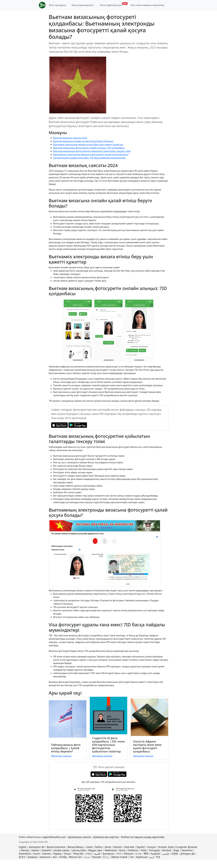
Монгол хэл (75, 857)
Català (89, 847)
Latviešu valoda (61, 850)
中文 (158, 857)
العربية (97, 854)
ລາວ (55, 857)
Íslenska (25, 850)
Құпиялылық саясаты (79, 837)
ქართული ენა (187, 854)
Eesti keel (129, 847)
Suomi (37, 854)
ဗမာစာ (87, 857)
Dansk (108, 847)
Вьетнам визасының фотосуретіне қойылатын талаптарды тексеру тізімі (92, 151)
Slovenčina (187, 850)
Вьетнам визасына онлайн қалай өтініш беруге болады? (83, 141)
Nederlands (111, 850)
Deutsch (118, 847)
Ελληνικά (128, 854)
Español (141, 847)
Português (154, 850)
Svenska (46, 854)
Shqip (176, 850)
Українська (142, 857)
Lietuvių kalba (79, 850)
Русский (97, 857)
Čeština (99, 847)
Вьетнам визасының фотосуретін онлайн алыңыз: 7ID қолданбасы (89, 148)
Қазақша (33, 857)
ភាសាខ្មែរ (63, 857)
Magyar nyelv (95, 850)
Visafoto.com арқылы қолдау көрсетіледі (142, 837)
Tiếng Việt (78, 854)
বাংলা (119, 854)
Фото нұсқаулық (57, 5)
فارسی (166, 854)
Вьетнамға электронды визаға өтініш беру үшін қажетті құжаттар (88, 145)
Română (166, 850)
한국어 (22, 857)
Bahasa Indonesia (56, 847)
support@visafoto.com (54, 837)
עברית (138, 854)
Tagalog (57, 854)
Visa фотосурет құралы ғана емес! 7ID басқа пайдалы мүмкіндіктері (89, 158)
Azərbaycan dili (37, 847)
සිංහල (106, 857)
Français (151, 847)
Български (108, 854)
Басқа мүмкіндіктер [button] (82, 5)
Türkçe (67, 854)
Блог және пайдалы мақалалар (148, 5)
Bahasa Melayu (76, 847)
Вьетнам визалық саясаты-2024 (70, 138)
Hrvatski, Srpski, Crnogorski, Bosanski (178, 847)
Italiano (35, 850)
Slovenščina (25, 854)
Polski (144, 850)
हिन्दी (146, 854)
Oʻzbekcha (133, 850)
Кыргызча (45, 857)
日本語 (175, 854)
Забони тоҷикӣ (119, 857)
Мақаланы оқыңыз (61, 756)
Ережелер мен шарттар (106, 837)
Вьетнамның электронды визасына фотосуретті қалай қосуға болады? (91, 154)
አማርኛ (89, 854)
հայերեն (155, 854)
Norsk (122, 850)
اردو (152, 857)
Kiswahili (46, 850)
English (23, 847)
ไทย (132, 857)
